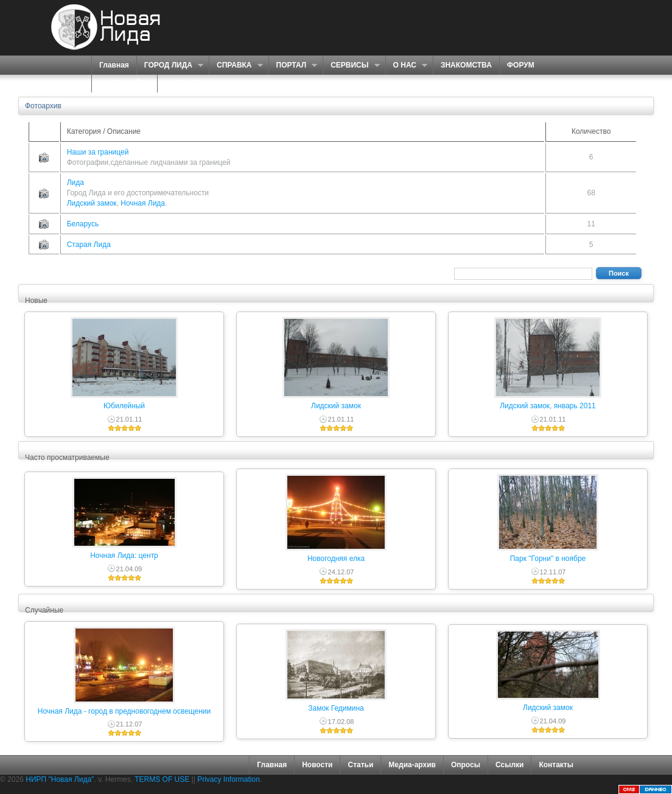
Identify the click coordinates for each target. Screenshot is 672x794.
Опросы (466, 765)
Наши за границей (98, 152)
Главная (114, 65)
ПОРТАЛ (293, 65)
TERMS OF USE (162, 779)
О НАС (406, 65)
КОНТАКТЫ (185, 83)
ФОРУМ (521, 65)
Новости (317, 765)
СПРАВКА (236, 65)
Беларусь (83, 224)
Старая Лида (89, 245)
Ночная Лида (143, 203)
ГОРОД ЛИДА (170, 65)
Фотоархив (43, 106)
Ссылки (509, 765)
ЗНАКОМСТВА (466, 65)
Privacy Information (229, 779)
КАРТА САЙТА (124, 83)
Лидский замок (92, 203)
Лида (75, 183)
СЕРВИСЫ (351, 65)
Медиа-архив (412, 765)
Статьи (360, 765)
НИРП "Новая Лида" (60, 779)
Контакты (556, 765)
